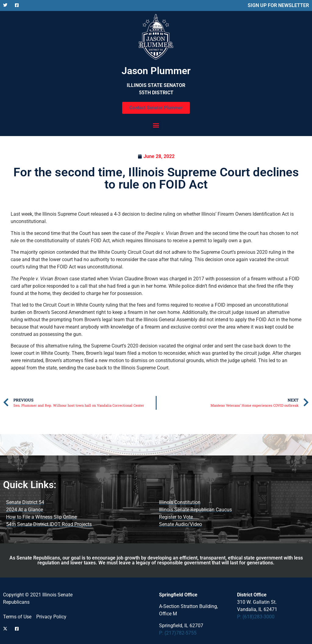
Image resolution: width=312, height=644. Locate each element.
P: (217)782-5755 (178, 633)
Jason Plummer (156, 71)
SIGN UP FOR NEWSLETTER (278, 5)
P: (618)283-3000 (256, 617)
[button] (156, 125)
